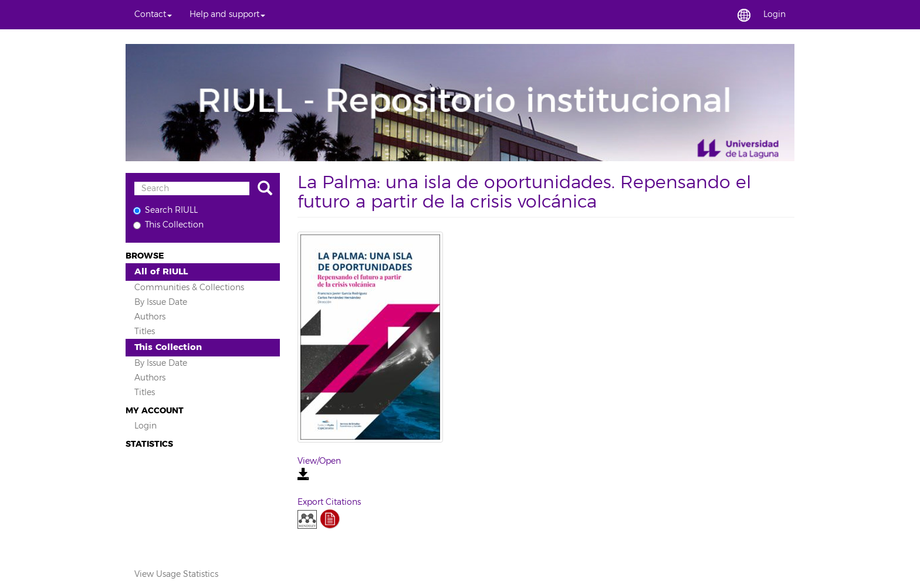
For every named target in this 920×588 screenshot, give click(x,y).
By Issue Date (161, 302)
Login (146, 426)
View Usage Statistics (176, 574)
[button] (153, 15)
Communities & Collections (189, 288)
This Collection (168, 225)
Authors (150, 317)
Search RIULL (165, 210)
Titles (145, 332)
